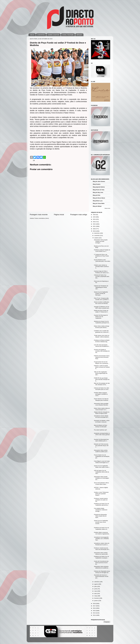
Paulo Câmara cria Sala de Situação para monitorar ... (102, 400)
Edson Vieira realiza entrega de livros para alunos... (102, 327)
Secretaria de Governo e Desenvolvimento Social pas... (101, 576)
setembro (97, 582)
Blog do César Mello (99, 203)
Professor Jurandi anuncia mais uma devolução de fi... (102, 549)
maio (96, 591)
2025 (94, 217)
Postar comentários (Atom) (42, 218)
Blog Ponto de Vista (99, 190)
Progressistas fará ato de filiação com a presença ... (102, 363)
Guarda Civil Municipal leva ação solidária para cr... (101, 440)
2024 (94, 219)
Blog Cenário (97, 184)
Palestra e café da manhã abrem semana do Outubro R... (102, 367)
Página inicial (59, 215)
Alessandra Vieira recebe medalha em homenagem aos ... (102, 478)
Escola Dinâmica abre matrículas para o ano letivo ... (102, 261)
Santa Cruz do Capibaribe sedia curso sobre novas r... (102, 466)
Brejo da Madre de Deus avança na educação (101, 426)
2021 (94, 226)
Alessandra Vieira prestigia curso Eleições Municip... (101, 404)
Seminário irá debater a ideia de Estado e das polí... (102, 421)
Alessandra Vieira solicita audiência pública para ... (101, 451)
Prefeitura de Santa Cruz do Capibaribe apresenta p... (101, 504)
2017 (94, 606)
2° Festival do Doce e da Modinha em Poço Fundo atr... (101, 256)
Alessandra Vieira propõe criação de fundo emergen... (101, 241)
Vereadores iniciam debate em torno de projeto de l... (102, 417)
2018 (94, 604)
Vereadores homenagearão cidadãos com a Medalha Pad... (101, 539)
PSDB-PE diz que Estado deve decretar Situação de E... (102, 379)
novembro (97, 235)
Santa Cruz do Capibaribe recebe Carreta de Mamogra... (101, 293)
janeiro (96, 601)
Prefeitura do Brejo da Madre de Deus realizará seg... (102, 341)
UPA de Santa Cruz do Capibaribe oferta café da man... (101, 472)
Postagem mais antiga (79, 215)
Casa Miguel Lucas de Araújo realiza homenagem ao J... (102, 462)
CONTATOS (41, 35)
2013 (94, 615)
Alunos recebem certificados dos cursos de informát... (102, 303)
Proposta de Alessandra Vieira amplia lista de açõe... (100, 516)
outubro (97, 238)
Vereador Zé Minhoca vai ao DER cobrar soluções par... (102, 307)
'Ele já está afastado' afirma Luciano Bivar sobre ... (101, 483)
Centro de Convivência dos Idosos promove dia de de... (101, 563)
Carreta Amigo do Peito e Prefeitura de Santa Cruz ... (102, 272)
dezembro (97, 233)
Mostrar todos (107, 208)
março (96, 596)
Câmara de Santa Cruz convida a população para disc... (102, 276)
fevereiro (97, 598)
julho (96, 586)
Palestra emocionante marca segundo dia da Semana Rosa (102, 357)
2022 (94, 224)
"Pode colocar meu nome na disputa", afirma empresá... (102, 336)
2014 (94, 613)
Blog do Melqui (97, 206)
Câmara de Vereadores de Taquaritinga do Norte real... (101, 287)
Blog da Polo (97, 195)
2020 (94, 229)
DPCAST (79, 35)
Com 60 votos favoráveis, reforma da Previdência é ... (102, 346)
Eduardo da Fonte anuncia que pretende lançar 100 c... (101, 445)
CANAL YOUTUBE (68, 35)
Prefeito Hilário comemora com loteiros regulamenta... (102, 533)
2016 (94, 608)
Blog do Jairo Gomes (99, 181)
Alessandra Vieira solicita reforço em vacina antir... (101, 553)
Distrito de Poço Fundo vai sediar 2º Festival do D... (101, 311)
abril (96, 594)
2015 (94, 611)
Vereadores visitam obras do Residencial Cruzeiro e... (102, 544)
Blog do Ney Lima (98, 192)
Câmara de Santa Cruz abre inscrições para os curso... (102, 389)
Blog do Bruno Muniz (99, 198)
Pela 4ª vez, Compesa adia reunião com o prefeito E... (102, 299)
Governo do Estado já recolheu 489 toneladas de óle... (102, 351)
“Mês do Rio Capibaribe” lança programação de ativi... (101, 373)
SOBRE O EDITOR (53, 35)
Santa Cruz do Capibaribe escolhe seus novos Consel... (101, 522)
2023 (94, 222)
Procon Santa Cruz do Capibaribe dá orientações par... (102, 456)
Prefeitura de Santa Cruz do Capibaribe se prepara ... (101, 557)
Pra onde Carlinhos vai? (100, 430)
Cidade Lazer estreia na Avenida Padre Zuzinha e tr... (101, 266)
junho (96, 589)
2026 (94, 215)
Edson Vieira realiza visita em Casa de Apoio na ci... (102, 409)
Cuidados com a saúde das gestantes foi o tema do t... (102, 331)
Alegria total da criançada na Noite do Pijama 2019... (102, 413)
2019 (94, 231)
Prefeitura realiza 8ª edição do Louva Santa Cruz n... (102, 251)
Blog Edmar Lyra (98, 201)
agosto (96, 584)
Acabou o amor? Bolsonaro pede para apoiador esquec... (101, 494)
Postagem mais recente (39, 215)
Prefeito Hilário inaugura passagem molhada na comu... (101, 394)
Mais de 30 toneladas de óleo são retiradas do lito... (102, 384)
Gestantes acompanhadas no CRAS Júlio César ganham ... (102, 435)
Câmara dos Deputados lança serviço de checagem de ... (102, 572)
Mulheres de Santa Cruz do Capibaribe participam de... (102, 322)
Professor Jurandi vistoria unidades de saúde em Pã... (101, 500)
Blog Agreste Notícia (99, 187)
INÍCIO (32, 35)
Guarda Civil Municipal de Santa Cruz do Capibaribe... (101, 317)
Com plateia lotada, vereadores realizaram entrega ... (101, 510)
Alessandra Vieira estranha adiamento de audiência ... (102, 567)
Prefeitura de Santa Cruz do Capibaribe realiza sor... (101, 528)
